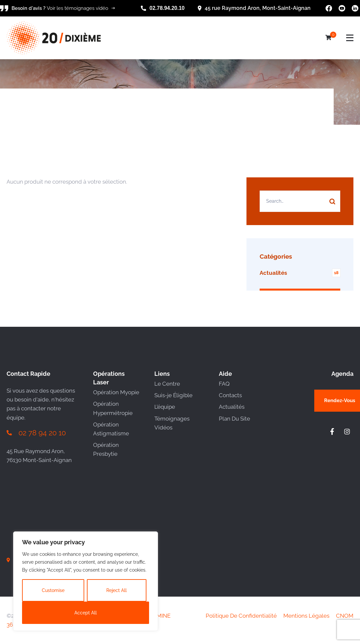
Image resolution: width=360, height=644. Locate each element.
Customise (53, 590)
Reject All (116, 590)
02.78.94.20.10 (167, 8)
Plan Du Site (234, 419)
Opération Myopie (116, 392)
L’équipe (165, 407)
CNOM (345, 616)
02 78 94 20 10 (42, 433)
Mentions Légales (306, 616)
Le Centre (167, 384)
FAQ (224, 384)
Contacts (230, 395)
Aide (225, 374)
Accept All (86, 613)
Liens (162, 374)
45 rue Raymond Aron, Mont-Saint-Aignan (258, 8)
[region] (86, 581)
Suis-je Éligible (173, 395)
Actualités (232, 407)
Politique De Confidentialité (241, 616)
